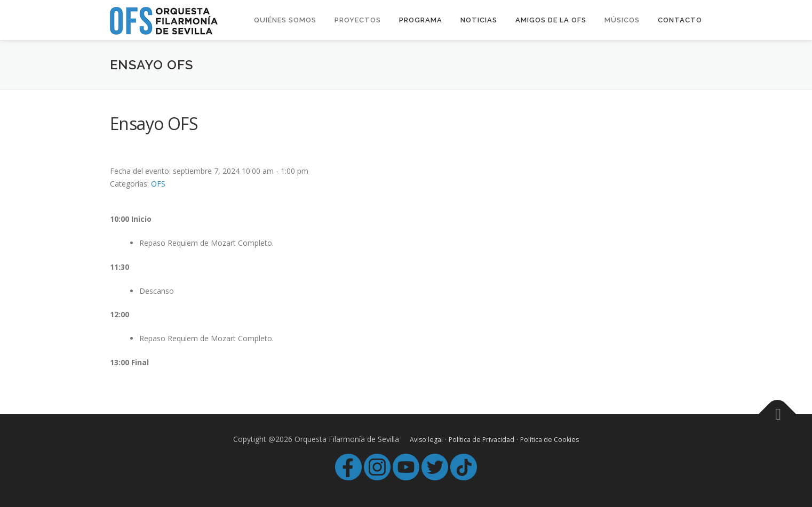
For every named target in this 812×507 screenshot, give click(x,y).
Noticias (479, 20)
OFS (158, 184)
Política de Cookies (550, 440)
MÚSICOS (622, 20)
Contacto (680, 20)
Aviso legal (426, 440)
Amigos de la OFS (551, 20)
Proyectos (358, 20)
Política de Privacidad (481, 440)
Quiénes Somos (285, 20)
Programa (421, 20)
